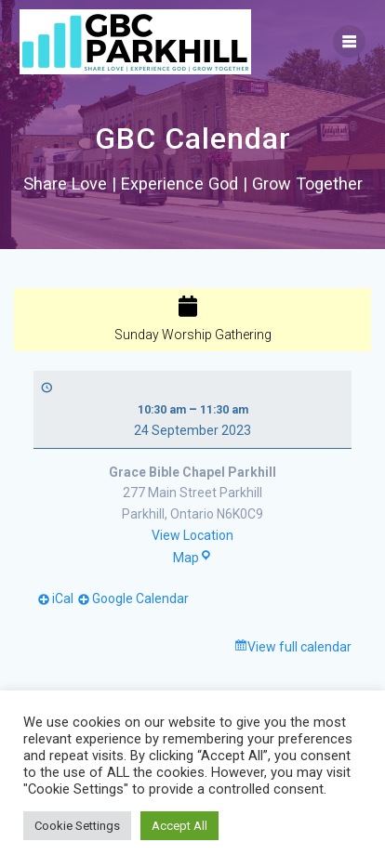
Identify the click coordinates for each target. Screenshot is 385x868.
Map (192, 558)
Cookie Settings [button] (77, 826)
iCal (63, 598)
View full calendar (299, 647)
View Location (192, 535)
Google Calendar (140, 598)
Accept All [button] (179, 826)
